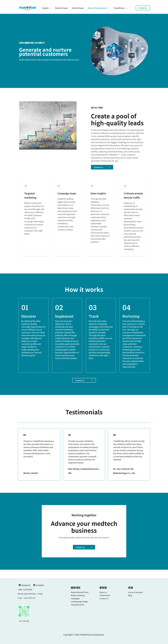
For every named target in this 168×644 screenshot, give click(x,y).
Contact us (104, 598)
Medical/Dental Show (80, 592)
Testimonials (105, 595)
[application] (50, 5)
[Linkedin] (38, 585)
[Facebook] (24, 585)
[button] (143, 5)
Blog (130, 595)
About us (103, 592)
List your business (135, 592)
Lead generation (78, 605)
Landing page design (79, 601)
